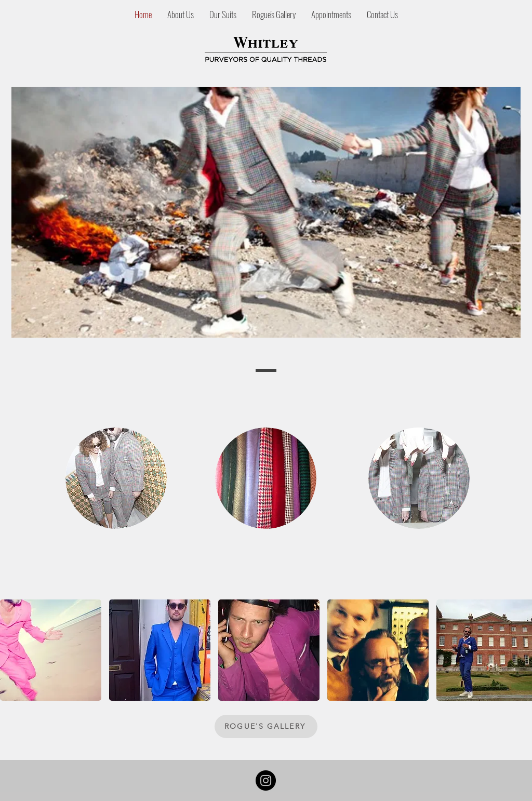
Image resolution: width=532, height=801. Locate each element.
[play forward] (519, 650)
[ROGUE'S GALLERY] (266, 726)
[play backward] (13, 650)
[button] (51, 650)
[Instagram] (266, 780)
